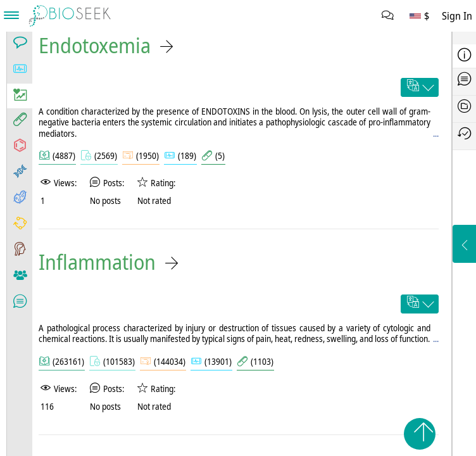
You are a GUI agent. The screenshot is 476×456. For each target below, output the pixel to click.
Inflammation (97, 262)
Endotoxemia (95, 45)
